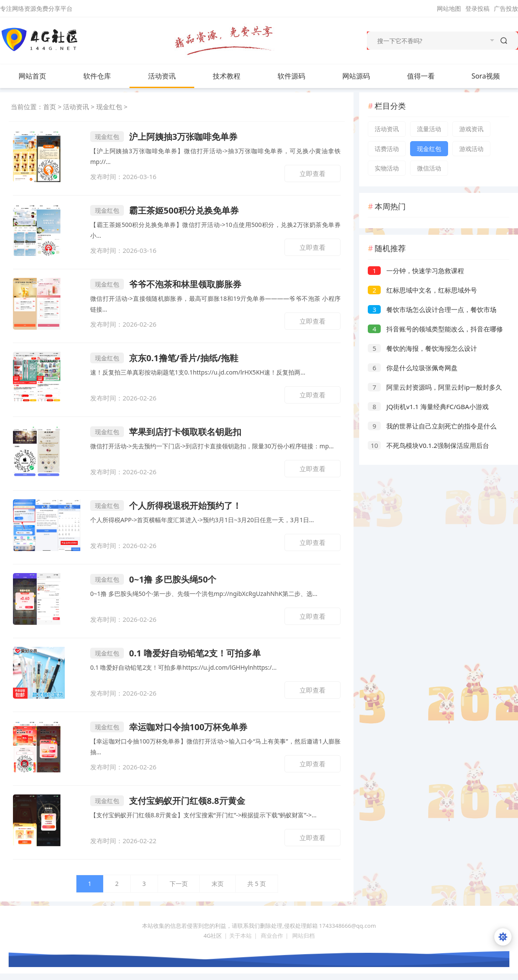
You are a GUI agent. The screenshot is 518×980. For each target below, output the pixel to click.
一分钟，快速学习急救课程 (416, 271)
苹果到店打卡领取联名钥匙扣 (166, 432)
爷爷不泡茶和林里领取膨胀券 (166, 284)
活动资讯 (171, 76)
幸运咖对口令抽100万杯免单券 (169, 727)
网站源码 (365, 76)
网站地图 (449, 8)
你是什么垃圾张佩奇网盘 (413, 368)
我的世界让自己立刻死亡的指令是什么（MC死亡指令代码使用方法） (432, 427)
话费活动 (387, 149)
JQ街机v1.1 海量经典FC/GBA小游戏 (428, 406)
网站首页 (32, 76)
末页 (218, 884)
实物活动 (387, 168)
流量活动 (429, 129)
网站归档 (303, 936)
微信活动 (429, 168)
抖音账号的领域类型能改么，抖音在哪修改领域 (435, 330)
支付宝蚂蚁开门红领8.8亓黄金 (168, 801)
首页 (50, 107)
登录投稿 (477, 8)
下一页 (179, 884)
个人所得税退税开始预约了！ (166, 506)
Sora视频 (486, 76)
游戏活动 (471, 149)
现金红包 (109, 107)
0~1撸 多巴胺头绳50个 (153, 579)
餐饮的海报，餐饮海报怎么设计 (422, 348)
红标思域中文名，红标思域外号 (422, 290)
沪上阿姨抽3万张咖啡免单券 (164, 137)
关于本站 (240, 936)
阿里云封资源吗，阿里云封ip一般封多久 (435, 387)
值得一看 (430, 76)
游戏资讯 (471, 129)
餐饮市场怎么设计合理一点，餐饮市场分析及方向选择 (432, 310)
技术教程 (235, 76)
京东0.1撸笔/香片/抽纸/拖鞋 (164, 358)
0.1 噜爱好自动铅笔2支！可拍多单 (175, 653)
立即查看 (313, 173)
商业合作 (272, 936)
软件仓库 (106, 76)
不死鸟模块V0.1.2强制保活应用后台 (428, 445)
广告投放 (506, 8)
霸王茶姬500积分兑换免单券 (164, 210)
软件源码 (300, 76)
